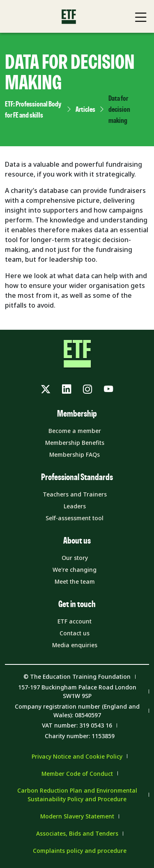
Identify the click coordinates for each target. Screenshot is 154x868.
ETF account (75, 621)
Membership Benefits (75, 443)
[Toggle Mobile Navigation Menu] (141, 17)
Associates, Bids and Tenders (77, 833)
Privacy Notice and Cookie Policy (77, 756)
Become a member (75, 431)
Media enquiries (75, 645)
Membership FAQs (75, 454)
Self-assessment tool (75, 518)
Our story (75, 558)
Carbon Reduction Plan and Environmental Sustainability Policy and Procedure (77, 795)
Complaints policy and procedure (80, 851)
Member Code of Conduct (77, 774)
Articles (85, 110)
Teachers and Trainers (75, 494)
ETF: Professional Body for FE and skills (33, 110)
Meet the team (75, 581)
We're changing (75, 570)
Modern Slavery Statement (77, 816)
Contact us (75, 633)
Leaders (75, 506)
